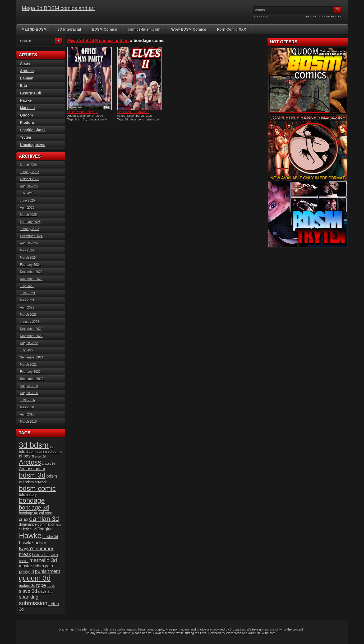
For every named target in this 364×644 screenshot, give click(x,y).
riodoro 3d (27, 586)
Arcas (25, 63)
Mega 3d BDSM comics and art (59, 8)
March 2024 (28, 258)
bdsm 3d (81, 119)
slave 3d (28, 591)
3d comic (55, 452)
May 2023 (27, 300)
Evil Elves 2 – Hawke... (133, 112)
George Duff (31, 93)
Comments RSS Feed (331, 17)
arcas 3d (40, 456)
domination (46, 524)
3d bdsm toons (134, 119)
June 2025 (27, 200)
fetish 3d (30, 529)
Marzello (27, 108)
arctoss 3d (49, 464)
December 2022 (31, 329)
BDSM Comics (104, 29)
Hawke (26, 100)
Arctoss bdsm (32, 469)
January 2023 (30, 322)
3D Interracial (69, 29)
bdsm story (152, 119)
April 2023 (27, 307)
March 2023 (28, 315)
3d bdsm (34, 445)
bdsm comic (38, 488)
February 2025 (30, 222)
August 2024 (29, 243)
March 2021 (28, 365)
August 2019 (29, 386)
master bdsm (32, 566)
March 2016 (28, 422)
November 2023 (31, 279)
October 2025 (30, 179)
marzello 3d (43, 560)
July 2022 (27, 350)
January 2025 (30, 229)
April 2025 (27, 208)
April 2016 (27, 414)
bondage (32, 500)
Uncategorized (33, 145)
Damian (27, 78)
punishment (47, 571)
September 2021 (32, 357)
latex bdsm (41, 555)
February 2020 (30, 372)
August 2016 (29, 393)
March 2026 (28, 165)
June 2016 (27, 400)
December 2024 (31, 236)
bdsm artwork (36, 482)
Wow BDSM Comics (189, 29)
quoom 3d (35, 578)
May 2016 (27, 407)
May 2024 (27, 250)
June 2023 (27, 293)
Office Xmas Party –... (83, 112)
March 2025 (28, 215)
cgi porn (46, 513)
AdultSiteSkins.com (262, 633)
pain (49, 566)
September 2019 (32, 379)
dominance (28, 524)
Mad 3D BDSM (34, 29)
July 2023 (27, 286)
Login (266, 17)
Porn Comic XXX (232, 29)
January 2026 (30, 172)
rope (41, 585)
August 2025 (29, 186)
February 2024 (30, 265)
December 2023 (31, 272)
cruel (24, 519)
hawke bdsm (33, 543)
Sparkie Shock (33, 130)
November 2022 (31, 336)
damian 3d (44, 519)
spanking (29, 597)
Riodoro (27, 123)
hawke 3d (50, 537)
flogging (45, 529)
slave (51, 586)
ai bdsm (27, 456)
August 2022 (29, 343)
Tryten (26, 137)
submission (33, 603)
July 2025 (27, 193)
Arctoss (27, 71)
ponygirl (27, 571)
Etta (24, 86)
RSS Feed (312, 17)
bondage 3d (34, 508)
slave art (45, 592)
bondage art (29, 513)
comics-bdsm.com (144, 29)
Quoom (27, 115)
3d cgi (43, 452)
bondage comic (98, 119)
